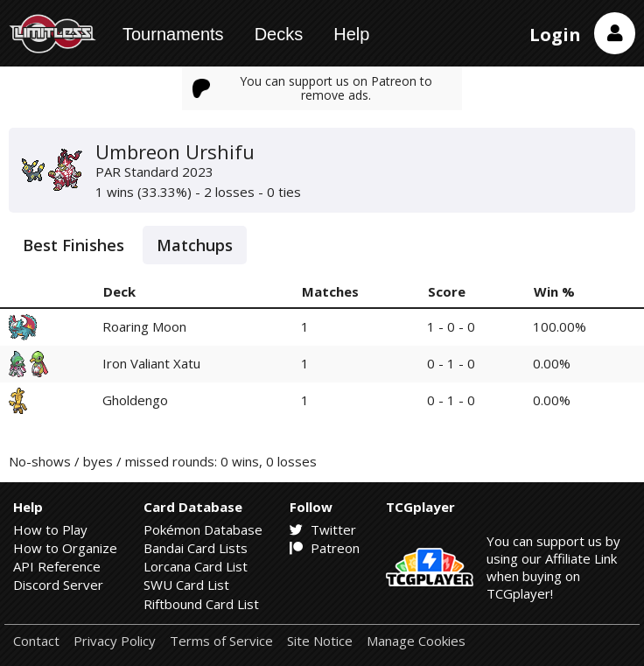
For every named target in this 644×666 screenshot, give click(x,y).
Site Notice (320, 641)
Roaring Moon (144, 326)
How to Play (50, 529)
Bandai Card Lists (196, 548)
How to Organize (65, 548)
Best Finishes (73, 245)
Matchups (195, 245)
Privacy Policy (115, 641)
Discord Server (58, 585)
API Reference (57, 566)
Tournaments (173, 34)
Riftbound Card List (201, 604)
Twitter (323, 529)
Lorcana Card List (196, 566)
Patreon (325, 548)
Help (351, 34)
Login (555, 35)
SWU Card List (186, 585)
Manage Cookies (416, 641)
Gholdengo (135, 400)
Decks (279, 34)
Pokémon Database (203, 529)
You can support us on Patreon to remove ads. (312, 88)
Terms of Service (221, 641)
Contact (36, 641)
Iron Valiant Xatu (151, 363)
